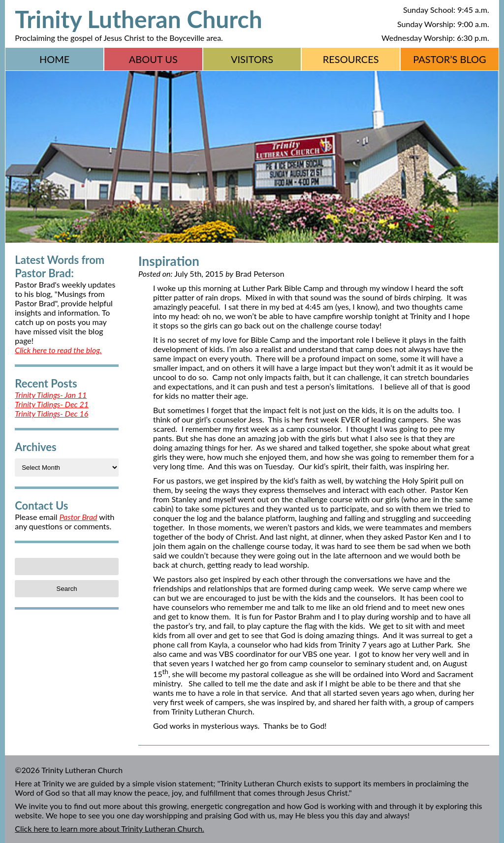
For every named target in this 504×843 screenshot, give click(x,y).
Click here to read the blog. (58, 350)
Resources (351, 59)
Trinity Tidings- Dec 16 (51, 413)
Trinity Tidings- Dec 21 (52, 404)
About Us (153, 59)
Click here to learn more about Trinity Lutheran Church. (110, 828)
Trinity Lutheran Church (139, 19)
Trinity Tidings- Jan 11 (51, 395)
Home (54, 59)
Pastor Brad (79, 517)
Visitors (252, 59)
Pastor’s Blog (450, 59)
